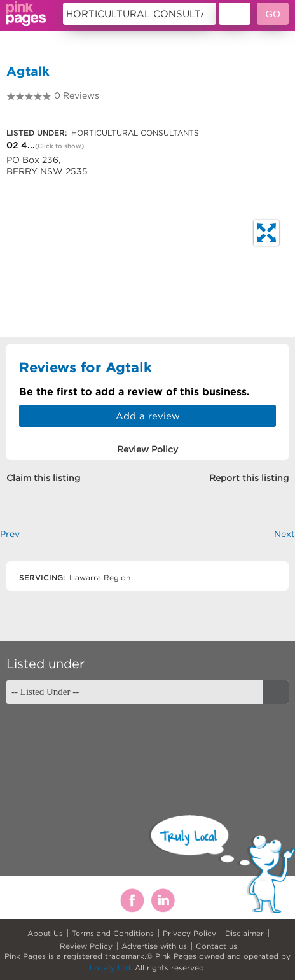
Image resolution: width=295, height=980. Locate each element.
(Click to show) (59, 146)
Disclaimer (244, 933)
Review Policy (86, 946)
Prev (10, 534)
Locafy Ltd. (111, 968)
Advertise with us (154, 946)
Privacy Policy (189, 933)
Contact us (216, 946)
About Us (45, 933)
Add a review (148, 416)
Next (285, 534)
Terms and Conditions (113, 933)
